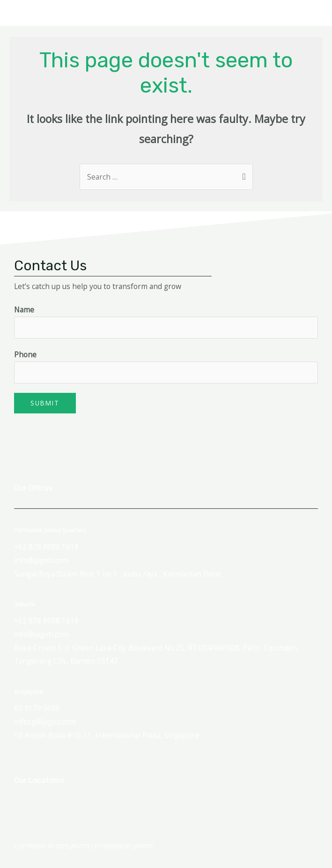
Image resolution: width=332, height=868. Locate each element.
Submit (45, 403)
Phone (25, 354)
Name (24, 310)
